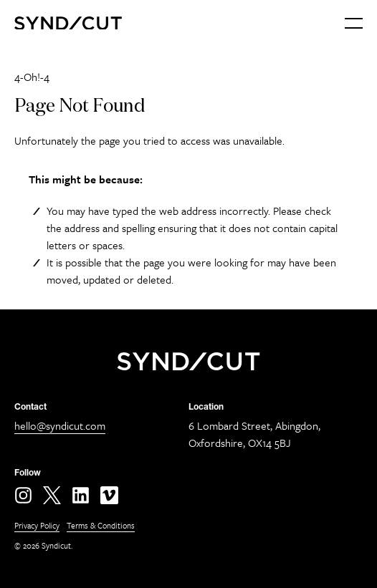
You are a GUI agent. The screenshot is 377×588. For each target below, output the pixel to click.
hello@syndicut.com (60, 425)
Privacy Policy (37, 525)
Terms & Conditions (101, 525)
